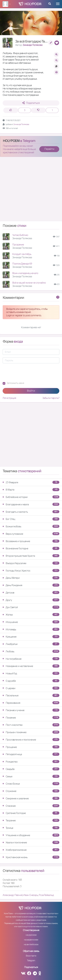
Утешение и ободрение (31, 835)
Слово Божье (31, 784)
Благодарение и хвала (31, 504)
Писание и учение (31, 710)
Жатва (31, 615)
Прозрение (18, 245)
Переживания (31, 703)
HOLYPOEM (11, 141)
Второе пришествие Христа (31, 556)
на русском (31, 935)
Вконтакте (31, 956)
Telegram (31, 960)
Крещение (31, 637)
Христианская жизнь (31, 857)
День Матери (31, 578)
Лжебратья (31, 644)
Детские (31, 593)
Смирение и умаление (31, 798)
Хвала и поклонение (31, 842)
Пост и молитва (31, 725)
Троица (31, 828)
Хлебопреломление (31, 850)
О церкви (31, 688)
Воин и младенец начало (25, 273)
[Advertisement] (31, 190)
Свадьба (31, 769)
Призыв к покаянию (31, 732)
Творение (31, 820)
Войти (31, 391)
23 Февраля (31, 482)
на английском (31, 944)
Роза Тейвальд (46, 895)
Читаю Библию (20, 235)
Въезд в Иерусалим (31, 563)
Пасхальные (31, 695)
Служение (31, 791)
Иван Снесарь (31, 895)
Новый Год (31, 673)
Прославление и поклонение (31, 740)
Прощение (31, 747)
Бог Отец (31, 519)
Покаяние (31, 718)
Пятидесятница (31, 754)
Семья (31, 776)
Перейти (49, 149)
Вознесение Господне (31, 548)
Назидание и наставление (31, 666)
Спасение (31, 806)
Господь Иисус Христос (31, 571)
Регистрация (9, 398)
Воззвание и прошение (31, 541)
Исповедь (31, 629)
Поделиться (31, 103)
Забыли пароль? (51, 398)
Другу (31, 600)
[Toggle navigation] (58, 4)
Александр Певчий (12, 895)
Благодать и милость (31, 512)
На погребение (31, 659)
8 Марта (31, 490)
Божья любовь (31, 526)
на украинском (31, 940)
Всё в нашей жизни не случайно (29, 283)
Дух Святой (31, 607)
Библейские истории (31, 497)
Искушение (31, 622)
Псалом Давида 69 (22, 264)
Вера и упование (31, 534)
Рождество (31, 762)
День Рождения (31, 585)
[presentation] (28, 372)
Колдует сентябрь (22, 254)
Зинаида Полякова (32, 45)
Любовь (31, 651)
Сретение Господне (31, 813)
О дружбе (31, 681)
